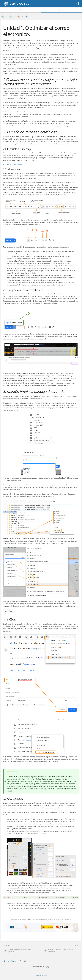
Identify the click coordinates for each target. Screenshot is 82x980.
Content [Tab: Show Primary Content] (61, 10)
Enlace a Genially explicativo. (13, 164)
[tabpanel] (41, 967)
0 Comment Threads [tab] (9, 961)
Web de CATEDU (41, 975)
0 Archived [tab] (22, 961)
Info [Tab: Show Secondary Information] (20, 10)
